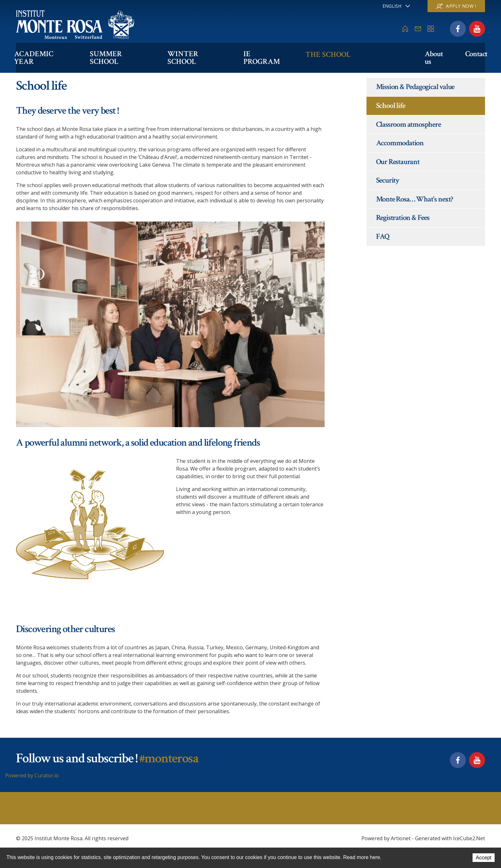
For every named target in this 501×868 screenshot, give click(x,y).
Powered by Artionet (386, 838)
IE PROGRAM (281, 53)
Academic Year (46, 53)
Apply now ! (456, 6)
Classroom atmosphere (409, 124)
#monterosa (169, 758)
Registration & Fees (403, 218)
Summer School (127, 53)
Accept (484, 858)
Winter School (208, 53)
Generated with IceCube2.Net (450, 838)
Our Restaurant (398, 162)
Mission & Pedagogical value (415, 87)
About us (431, 53)
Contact (474, 53)
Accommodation (400, 143)
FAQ (383, 236)
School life (391, 106)
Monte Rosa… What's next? (415, 199)
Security (388, 180)
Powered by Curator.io (32, 775)
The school (345, 53)
